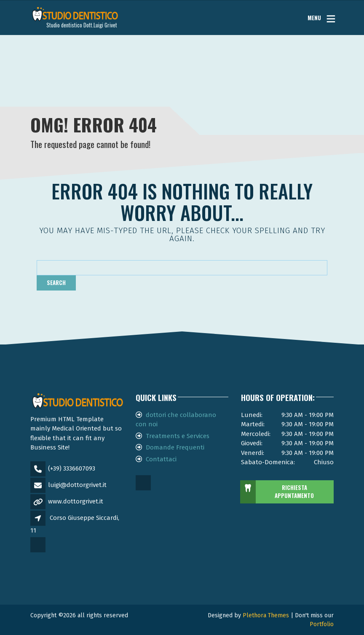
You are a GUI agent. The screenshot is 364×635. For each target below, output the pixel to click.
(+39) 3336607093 (72, 468)
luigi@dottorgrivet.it (77, 485)
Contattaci (161, 459)
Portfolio (322, 624)
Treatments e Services (178, 436)
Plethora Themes (266, 615)
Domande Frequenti (175, 447)
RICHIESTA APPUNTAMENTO (277, 492)
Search (56, 283)
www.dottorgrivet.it (76, 501)
